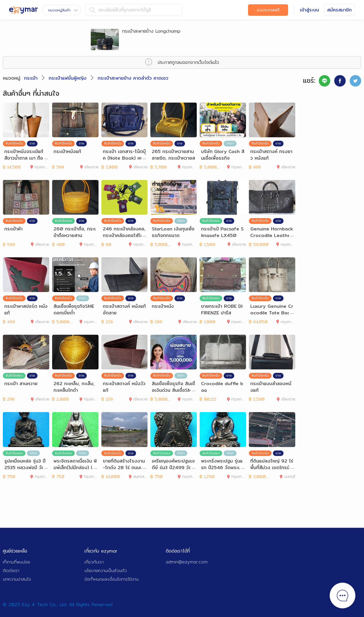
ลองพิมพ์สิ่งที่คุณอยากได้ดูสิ (120, 10)
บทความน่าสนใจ (17, 579)
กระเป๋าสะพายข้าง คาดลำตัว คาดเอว (133, 78)
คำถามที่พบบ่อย (16, 562)
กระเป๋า (31, 78)
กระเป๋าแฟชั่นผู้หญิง (68, 78)
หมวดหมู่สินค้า (63, 10)
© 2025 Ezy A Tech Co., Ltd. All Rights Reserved (58, 605)
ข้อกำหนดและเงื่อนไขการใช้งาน (112, 579)
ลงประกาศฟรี (268, 10)
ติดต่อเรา (11, 570)
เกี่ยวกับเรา (94, 562)
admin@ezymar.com (187, 562)
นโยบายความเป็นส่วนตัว (106, 570)
